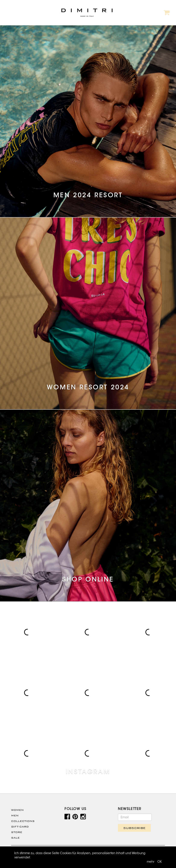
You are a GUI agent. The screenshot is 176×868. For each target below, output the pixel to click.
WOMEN (17, 810)
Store (17, 832)
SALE (15, 838)
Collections (23, 821)
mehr (151, 862)
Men (15, 815)
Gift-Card (20, 827)
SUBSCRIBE (134, 828)
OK (160, 862)
